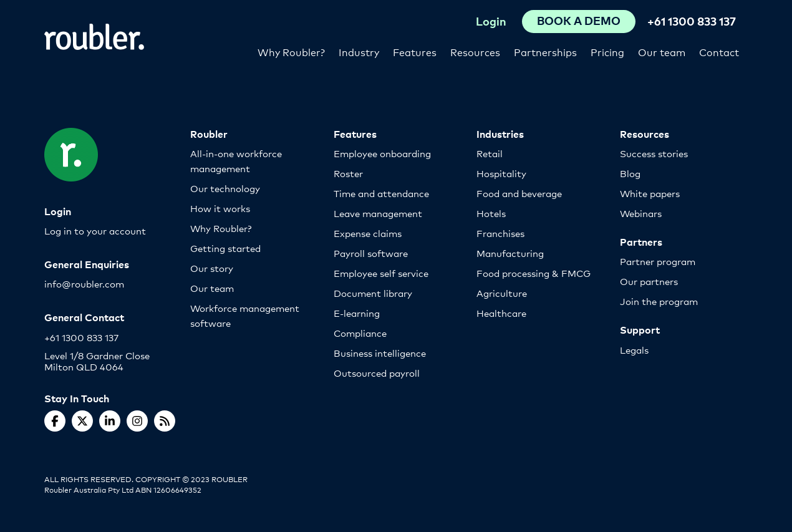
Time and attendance (381, 193)
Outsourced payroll (377, 373)
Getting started (225, 248)
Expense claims (368, 233)
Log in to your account (95, 230)
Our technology (225, 188)
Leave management (378, 213)
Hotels (491, 213)
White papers (650, 193)
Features (415, 51)
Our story (212, 268)
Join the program (659, 301)
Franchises (500, 233)
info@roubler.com (84, 283)
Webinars (641, 213)
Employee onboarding (382, 153)
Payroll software (371, 253)
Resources (475, 51)
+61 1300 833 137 (692, 21)
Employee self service (381, 273)
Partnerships (545, 51)
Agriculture (502, 293)
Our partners (649, 281)
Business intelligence (380, 353)
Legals (634, 350)
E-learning (357, 313)
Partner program (658, 261)
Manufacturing (510, 253)
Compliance (360, 333)
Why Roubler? (291, 51)
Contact (719, 51)
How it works (220, 208)
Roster (348, 173)
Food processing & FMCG (534, 273)
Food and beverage (519, 193)
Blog (630, 173)
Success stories (654, 153)
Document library (373, 293)
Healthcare (501, 313)
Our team (662, 51)
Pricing (607, 51)
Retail (490, 153)
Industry (359, 51)
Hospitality (501, 173)
